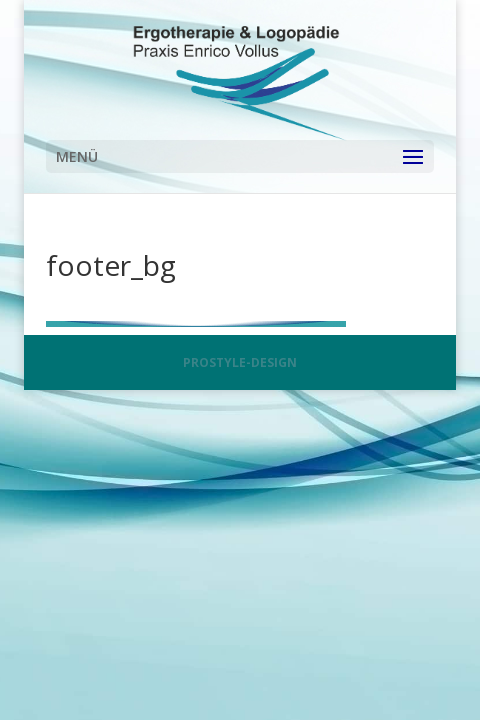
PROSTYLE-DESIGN (240, 362)
